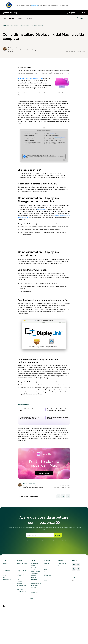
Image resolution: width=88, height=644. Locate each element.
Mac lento (19, 632)
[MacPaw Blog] (10, 13)
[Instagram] (78, 631)
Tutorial (12, 18)
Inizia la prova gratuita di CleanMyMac (30, 78)
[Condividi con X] (68, 562)
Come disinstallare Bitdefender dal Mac (31, 476)
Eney (4, 632)
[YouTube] (78, 635)
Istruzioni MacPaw (35, 637)
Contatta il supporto (50, 632)
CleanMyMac (42, 209)
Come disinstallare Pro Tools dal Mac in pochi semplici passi (30, 484)
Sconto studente (63, 632)
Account (46, 630)
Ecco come (35, 5)
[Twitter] (74, 635)
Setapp (5, 641)
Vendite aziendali (63, 630)
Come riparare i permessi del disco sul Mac (58, 484)
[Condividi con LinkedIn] (63, 562)
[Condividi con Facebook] (58, 562)
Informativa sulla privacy (64, 607)
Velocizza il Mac (21, 634)
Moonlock (5, 630)
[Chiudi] (3, 5)
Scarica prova (44, 539)
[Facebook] (74, 631)
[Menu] (82, 13)
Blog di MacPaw (34, 640)
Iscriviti (58, 601)
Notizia (20, 18)
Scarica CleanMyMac (22, 630)
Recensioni (30, 18)
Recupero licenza (49, 638)
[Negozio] (71, 13)
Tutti (4, 18)
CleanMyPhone (7, 637)
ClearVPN (5, 639)
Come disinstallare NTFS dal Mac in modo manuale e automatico (58, 476)
